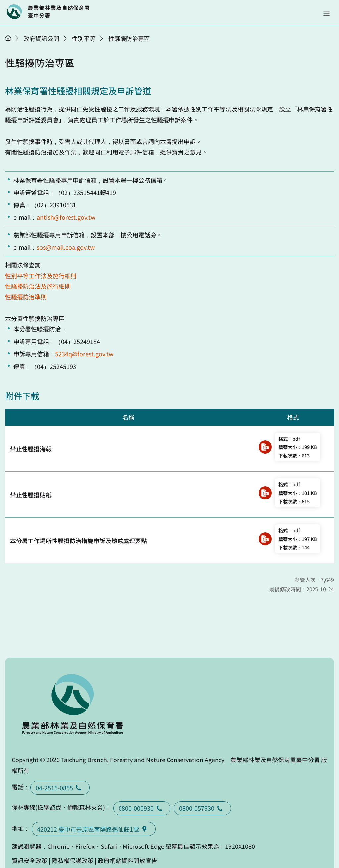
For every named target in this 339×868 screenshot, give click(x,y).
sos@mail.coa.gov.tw (66, 247)
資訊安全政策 (29, 860)
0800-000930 (142, 808)
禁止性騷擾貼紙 (31, 495)
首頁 (8, 38)
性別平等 (84, 38)
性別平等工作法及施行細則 (41, 276)
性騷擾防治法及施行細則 (38, 286)
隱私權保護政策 (73, 860)
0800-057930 (202, 808)
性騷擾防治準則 (26, 297)
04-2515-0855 (60, 788)
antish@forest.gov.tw (66, 217)
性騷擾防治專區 (129, 38)
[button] (327, 13)
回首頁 (48, 12)
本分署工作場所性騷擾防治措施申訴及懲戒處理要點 (78, 541)
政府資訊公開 (41, 38)
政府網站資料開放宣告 (127, 860)
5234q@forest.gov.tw (84, 354)
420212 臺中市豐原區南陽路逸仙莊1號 (94, 829)
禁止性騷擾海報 (31, 449)
